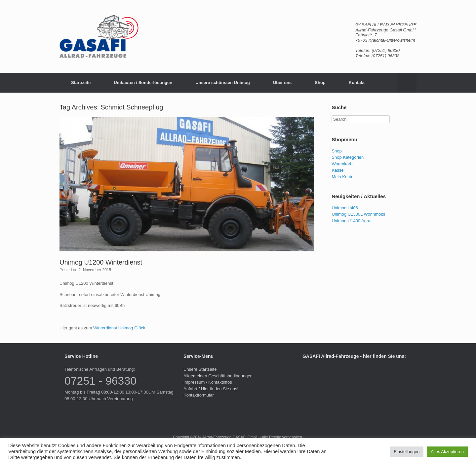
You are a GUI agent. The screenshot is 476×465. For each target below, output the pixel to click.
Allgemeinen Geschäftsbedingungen (218, 376)
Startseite (81, 83)
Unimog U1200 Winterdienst (101, 262)
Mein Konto (342, 177)
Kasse (337, 170)
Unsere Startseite (200, 369)
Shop (320, 83)
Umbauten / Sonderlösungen (143, 83)
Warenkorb (342, 164)
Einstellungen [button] (407, 452)
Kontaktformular (199, 395)
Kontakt (357, 83)
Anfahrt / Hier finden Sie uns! (211, 389)
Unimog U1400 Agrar (352, 221)
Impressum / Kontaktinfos (208, 382)
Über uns (282, 83)
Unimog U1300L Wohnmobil (358, 214)
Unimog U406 (345, 208)
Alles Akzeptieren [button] (447, 452)
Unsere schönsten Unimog (223, 83)
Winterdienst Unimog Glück (119, 328)
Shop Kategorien (348, 157)
